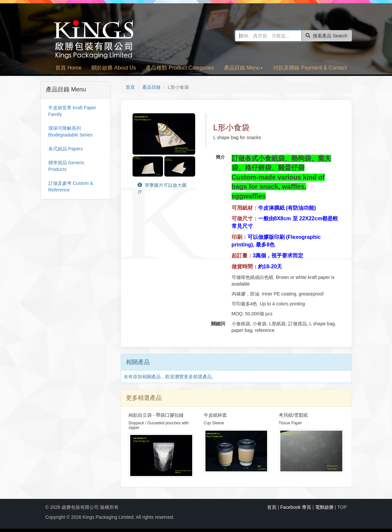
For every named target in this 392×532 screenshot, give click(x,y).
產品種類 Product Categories (180, 68)
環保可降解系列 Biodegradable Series (71, 132)
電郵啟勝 (324, 507)
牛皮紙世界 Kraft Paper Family (72, 111)
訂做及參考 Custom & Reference (71, 186)
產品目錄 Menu (244, 68)
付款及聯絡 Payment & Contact (310, 68)
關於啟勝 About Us (114, 68)
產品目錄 (151, 87)
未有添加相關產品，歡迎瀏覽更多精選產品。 (170, 377)
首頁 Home (68, 68)
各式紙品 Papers (66, 149)
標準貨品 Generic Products (66, 166)
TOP (342, 507)
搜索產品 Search (326, 36)
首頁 (130, 87)
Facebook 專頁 (296, 507)
